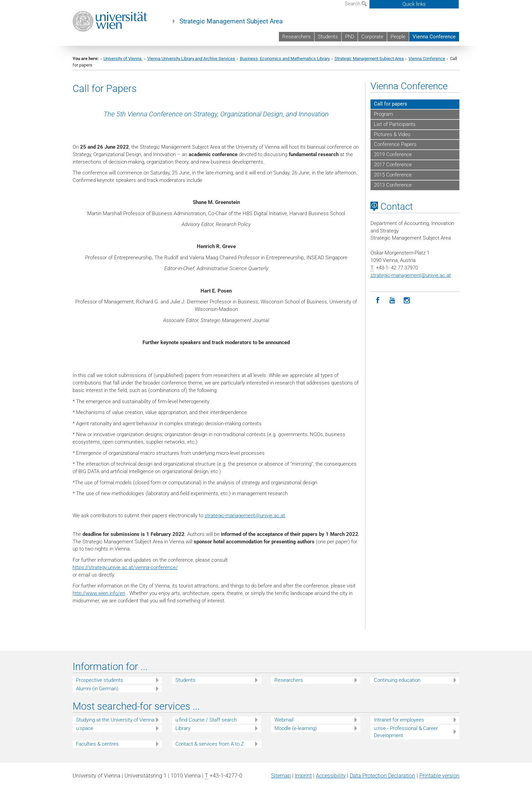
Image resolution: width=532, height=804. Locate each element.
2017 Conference (393, 165)
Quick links (414, 4)
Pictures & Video (392, 134)
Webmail (284, 720)
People (398, 37)
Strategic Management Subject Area (231, 21)
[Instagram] (407, 301)
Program (383, 114)
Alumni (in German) (97, 689)
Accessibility (331, 776)
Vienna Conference (434, 37)
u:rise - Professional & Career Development (406, 732)
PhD (350, 37)
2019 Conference (393, 154)
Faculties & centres (97, 744)
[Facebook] (378, 301)
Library (183, 728)
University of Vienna (123, 59)
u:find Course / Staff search (206, 720)
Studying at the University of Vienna (115, 720)
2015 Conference (393, 175)
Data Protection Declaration (383, 776)
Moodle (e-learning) (296, 728)
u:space (85, 728)
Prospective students (100, 680)
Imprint (303, 776)
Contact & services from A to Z (210, 744)
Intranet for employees (399, 720)
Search (356, 4)
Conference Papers (395, 144)
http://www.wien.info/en (99, 593)
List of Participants (395, 124)
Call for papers (391, 104)
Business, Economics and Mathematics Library (285, 59)
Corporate (372, 37)
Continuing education (397, 680)
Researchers (297, 37)
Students (328, 37)
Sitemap (281, 776)
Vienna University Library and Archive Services (191, 59)
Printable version (439, 776)
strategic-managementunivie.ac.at (245, 516)
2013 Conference (393, 185)
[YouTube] (392, 301)
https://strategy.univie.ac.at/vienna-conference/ (125, 567)
